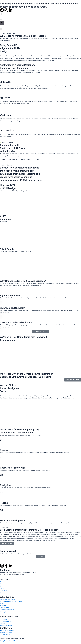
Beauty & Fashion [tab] (26, 159)
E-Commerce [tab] (13, 159)
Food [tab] (4, 159)
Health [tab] (37, 159)
